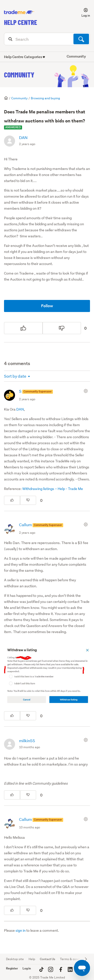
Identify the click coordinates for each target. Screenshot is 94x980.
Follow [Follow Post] (47, 306)
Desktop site (15, 959)
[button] (83, 12)
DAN (23, 137)
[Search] (47, 39)
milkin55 (27, 741)
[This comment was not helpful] (28, 500)
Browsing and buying (45, 98)
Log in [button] (27, 968)
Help (32, 959)
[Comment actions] (87, 391)
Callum (26, 525)
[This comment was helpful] (12, 500)
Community (19, 75)
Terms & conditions (74, 959)
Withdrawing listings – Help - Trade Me (53, 489)
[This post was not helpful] (62, 328)
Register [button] (12, 968)
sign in (21, 930)
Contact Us (48, 959)
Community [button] (76, 56)
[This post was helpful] (23, 328)
